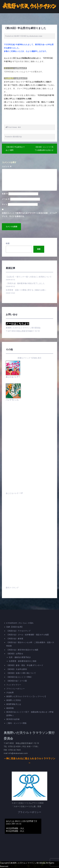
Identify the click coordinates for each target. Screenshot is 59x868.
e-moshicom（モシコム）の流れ (20, 623)
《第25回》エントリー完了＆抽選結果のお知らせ (44, 149)
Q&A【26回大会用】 (15, 627)
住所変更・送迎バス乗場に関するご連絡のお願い (26, 290)
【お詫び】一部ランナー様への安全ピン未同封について (29, 277)
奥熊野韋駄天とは (14, 704)
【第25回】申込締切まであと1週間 (15, 149)
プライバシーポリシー (15, 689)
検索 (8, 243)
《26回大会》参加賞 (15, 639)
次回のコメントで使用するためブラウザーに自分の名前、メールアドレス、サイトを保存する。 (29, 215)
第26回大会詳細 (13, 719)
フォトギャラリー (14, 685)
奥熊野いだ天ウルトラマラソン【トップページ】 (26, 696)
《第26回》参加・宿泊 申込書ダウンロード (25, 665)
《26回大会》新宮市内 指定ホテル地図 (22, 650)
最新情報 (10, 708)
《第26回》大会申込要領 (17, 669)
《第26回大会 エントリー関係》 (20, 677)
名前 (5, 194)
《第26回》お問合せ (15, 654)
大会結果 (10, 692)
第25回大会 (17, 137)
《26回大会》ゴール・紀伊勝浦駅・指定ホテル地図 (28, 635)
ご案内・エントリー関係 (16, 723)
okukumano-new (36, 36)
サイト (5, 204)
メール (6, 199)
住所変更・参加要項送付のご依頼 (23, 661)
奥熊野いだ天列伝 (14, 700)
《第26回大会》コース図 (17, 681)
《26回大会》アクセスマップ (18, 631)
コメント (7, 166)
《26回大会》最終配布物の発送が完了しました (25, 283)
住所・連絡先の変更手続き (20, 657)
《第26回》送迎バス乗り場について (21, 673)
